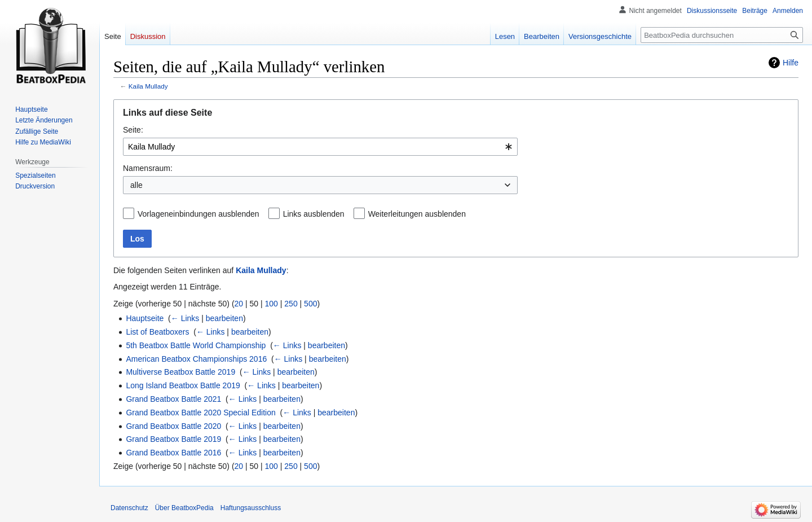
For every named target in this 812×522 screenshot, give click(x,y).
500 (310, 304)
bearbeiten (224, 318)
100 (272, 304)
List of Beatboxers (157, 332)
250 (291, 304)
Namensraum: (148, 168)
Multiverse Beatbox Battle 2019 (180, 372)
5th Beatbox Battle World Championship (196, 345)
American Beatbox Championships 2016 (196, 359)
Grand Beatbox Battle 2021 (173, 399)
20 (239, 304)
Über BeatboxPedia (184, 508)
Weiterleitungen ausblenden (417, 214)
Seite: (133, 130)
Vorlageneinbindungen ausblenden (198, 214)
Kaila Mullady (148, 86)
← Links (185, 318)
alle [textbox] (136, 185)
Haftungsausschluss (251, 508)
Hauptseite (145, 318)
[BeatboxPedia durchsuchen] (722, 35)
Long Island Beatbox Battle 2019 (183, 385)
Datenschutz (129, 508)
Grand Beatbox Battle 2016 (173, 453)
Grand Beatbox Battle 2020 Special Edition (200, 413)
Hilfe (791, 63)
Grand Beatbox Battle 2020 (173, 426)
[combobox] (320, 147)
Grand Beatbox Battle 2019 (173, 439)
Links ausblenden (314, 214)
